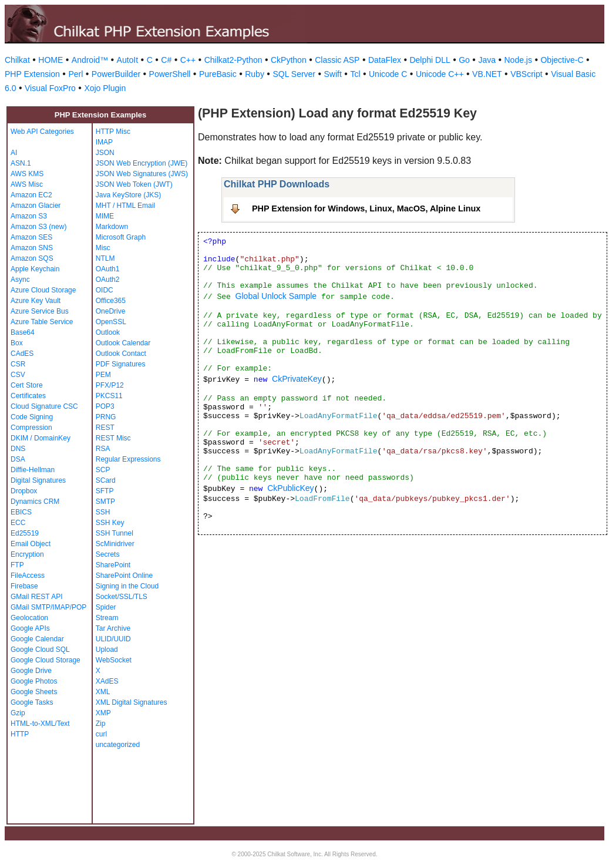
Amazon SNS (32, 248)
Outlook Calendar (123, 343)
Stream (107, 618)
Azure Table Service (42, 322)
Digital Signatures (38, 480)
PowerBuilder (116, 74)
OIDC (105, 290)
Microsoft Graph (121, 237)
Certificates (28, 396)
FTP (17, 565)
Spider (106, 607)
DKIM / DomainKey (41, 438)
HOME (51, 60)
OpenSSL (111, 322)
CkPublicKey (290, 488)
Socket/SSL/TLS (122, 597)
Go (464, 60)
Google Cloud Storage (46, 660)
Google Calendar (37, 639)
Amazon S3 (29, 216)
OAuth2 (108, 280)
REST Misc (113, 438)
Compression (31, 428)
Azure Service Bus (40, 311)
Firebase (24, 586)
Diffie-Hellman (33, 470)
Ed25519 (25, 533)
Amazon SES (31, 237)
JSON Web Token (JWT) (134, 184)
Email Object (31, 544)
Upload (107, 650)
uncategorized (118, 745)
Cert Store (27, 385)
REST (105, 428)
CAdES (22, 354)
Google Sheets (34, 692)
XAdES (107, 681)
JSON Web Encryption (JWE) (142, 163)
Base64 (23, 332)
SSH (103, 512)
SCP (103, 470)
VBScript (526, 74)
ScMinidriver (115, 544)
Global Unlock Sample (276, 296)
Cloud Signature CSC (44, 406)
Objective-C (562, 60)
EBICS (21, 512)
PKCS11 (109, 396)
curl (101, 734)
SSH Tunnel (115, 533)
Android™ (90, 60)
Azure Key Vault (36, 301)
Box (17, 343)
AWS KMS (27, 174)
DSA (18, 459)
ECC (18, 523)
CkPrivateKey (297, 379)
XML (103, 692)
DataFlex (385, 60)
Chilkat (17, 60)
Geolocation (29, 618)
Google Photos (34, 681)
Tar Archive (113, 628)
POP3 (105, 406)
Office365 (111, 301)
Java (487, 60)
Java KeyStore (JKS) (128, 195)
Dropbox (24, 491)
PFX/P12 (110, 385)
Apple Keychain (35, 269)
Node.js (518, 60)
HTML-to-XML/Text (40, 724)
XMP (103, 713)
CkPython (289, 60)
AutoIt (128, 60)
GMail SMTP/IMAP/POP (48, 607)
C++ (188, 60)
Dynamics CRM (35, 502)
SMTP (105, 502)
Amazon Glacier (36, 206)
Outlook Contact (121, 354)
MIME (105, 216)
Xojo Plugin (105, 88)
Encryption (27, 554)
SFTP (105, 491)
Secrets (108, 554)
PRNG (106, 417)
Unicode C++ (440, 74)
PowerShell (170, 74)
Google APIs (30, 628)
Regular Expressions (128, 459)
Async (20, 280)
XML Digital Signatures (132, 702)
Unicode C (388, 74)
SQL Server (294, 74)
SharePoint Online (124, 576)
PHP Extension (32, 74)
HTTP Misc (113, 132)
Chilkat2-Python (233, 60)
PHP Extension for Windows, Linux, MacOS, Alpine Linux (366, 208)
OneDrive (111, 311)
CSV (18, 375)
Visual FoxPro (50, 88)
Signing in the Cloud (127, 586)
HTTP (20, 734)
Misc (103, 248)
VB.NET (487, 74)
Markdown (112, 227)
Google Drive (31, 671)
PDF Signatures (121, 364)
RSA (103, 449)
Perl (75, 74)
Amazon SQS (32, 258)
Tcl (355, 74)
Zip (101, 724)
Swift (333, 74)
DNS (18, 449)
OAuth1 (108, 269)
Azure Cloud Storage (43, 290)
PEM (103, 375)
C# (166, 60)
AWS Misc (27, 184)
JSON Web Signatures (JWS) (142, 174)
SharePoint (113, 565)
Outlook (108, 332)
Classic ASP (337, 60)
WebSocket (114, 660)
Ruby (255, 74)
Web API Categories (42, 132)
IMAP (104, 142)
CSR (18, 364)
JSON (105, 153)
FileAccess (28, 576)
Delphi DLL (430, 60)
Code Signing (32, 417)
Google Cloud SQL (40, 650)
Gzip (18, 713)
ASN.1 (21, 163)
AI (14, 153)
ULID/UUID (113, 639)
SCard (106, 480)
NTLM (105, 258)
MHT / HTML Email (125, 206)
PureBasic (218, 74)
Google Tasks (32, 702)
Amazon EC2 (31, 195)
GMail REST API (36, 597)
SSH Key (110, 523)
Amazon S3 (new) (38, 227)
